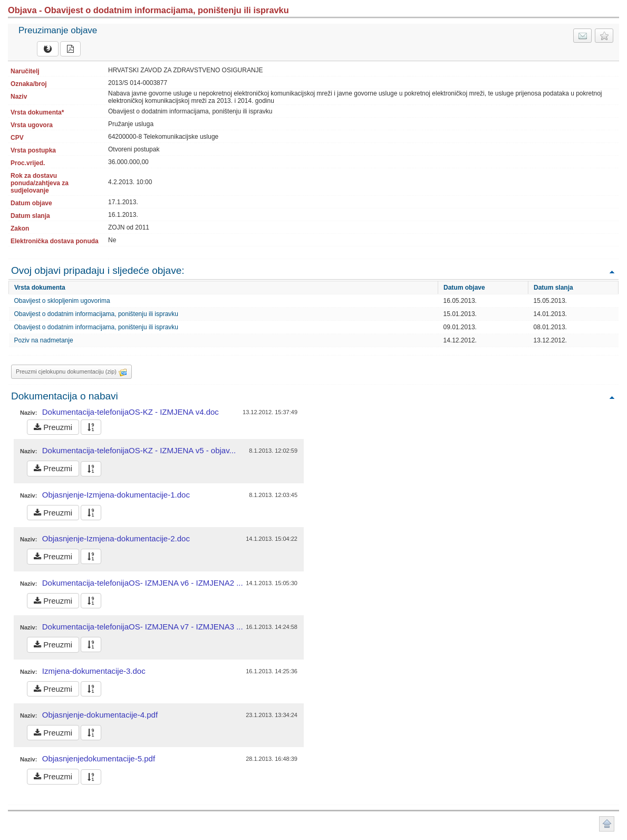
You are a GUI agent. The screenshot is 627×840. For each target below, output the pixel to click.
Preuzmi (53, 427)
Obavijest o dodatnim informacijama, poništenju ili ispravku (96, 314)
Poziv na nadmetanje (44, 340)
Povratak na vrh (612, 271)
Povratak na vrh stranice (607, 824)
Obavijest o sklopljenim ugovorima (62, 301)
